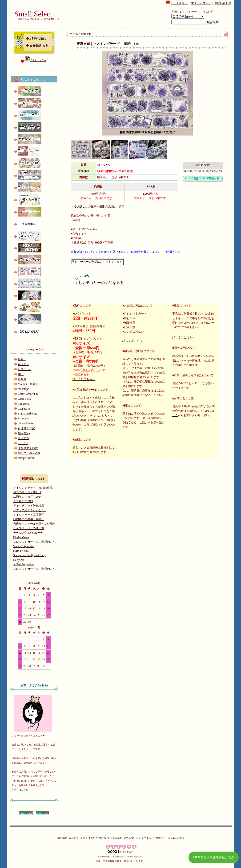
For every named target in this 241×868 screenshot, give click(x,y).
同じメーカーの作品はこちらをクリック (97, 262)
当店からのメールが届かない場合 (34, 524)
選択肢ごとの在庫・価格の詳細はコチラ (99, 206)
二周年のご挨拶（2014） (29, 497)
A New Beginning (23, 564)
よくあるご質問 (23, 501)
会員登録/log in (39, 46)
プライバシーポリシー (153, 838)
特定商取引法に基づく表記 (71, 838)
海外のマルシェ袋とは (27, 492)
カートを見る (177, 2)
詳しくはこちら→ (84, 379)
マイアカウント (201, 3)
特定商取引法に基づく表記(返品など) (202, 171)
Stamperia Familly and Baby (29, 555)
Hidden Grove (21, 537)
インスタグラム (36, 60)
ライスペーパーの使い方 (29, 528)
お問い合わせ (223, 3)
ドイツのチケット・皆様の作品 (33, 488)
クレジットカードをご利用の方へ (34, 542)
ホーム (74, 34)
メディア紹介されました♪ (29, 510)
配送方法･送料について (126, 838)
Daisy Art (19, 560)
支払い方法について (99, 838)
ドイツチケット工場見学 (29, 515)
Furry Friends (21, 551)
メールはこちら (20, 790)
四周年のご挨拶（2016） (29, 519)
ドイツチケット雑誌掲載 (29, 506)
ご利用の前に (37, 39)
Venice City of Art (24, 546)
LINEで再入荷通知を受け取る (214, 857)
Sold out (86, 34)
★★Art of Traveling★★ (28, 533)
